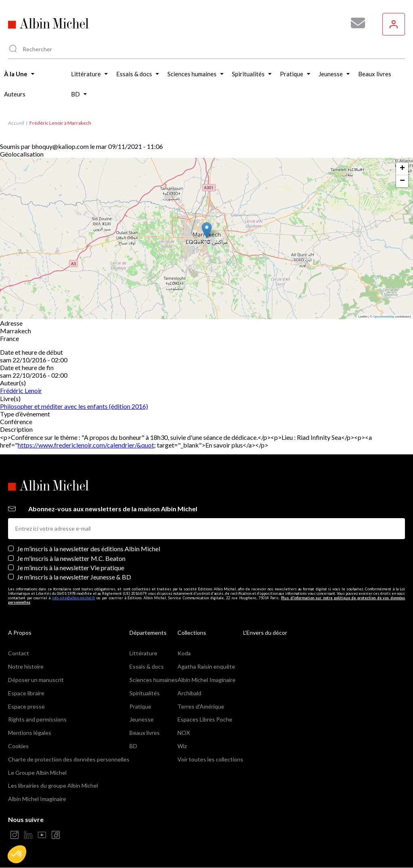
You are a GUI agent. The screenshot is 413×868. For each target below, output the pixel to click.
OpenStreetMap (384, 317)
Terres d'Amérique (201, 706)
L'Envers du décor (265, 633)
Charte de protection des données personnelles (69, 759)
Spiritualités (145, 693)
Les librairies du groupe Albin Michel (53, 785)
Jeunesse (142, 719)
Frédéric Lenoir (21, 390)
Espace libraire (26, 693)
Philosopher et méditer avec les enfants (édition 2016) (74, 406)
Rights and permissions (37, 719)
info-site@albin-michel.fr (74, 598)
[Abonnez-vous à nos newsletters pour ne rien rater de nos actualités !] (355, 23)
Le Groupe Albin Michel (37, 773)
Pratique (140, 706)
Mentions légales (30, 733)
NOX (184, 733)
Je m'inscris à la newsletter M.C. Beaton (71, 558)
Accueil (16, 123)
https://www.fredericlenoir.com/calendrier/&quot (86, 445)
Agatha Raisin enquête (206, 666)
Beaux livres (145, 733)
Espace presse (26, 706)
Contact (19, 653)
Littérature (143, 653)
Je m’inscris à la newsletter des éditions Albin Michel (89, 549)
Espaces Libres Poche (205, 719)
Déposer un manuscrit (36, 680)
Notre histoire (26, 666)
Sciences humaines (153, 680)
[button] (17, 854)
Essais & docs (147, 666)
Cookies (18, 746)
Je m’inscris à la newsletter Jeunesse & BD (74, 577)
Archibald (189, 693)
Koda (184, 653)
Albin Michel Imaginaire (37, 799)
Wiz (182, 746)
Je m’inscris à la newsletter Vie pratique (71, 568)
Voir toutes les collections (210, 759)
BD (133, 746)
